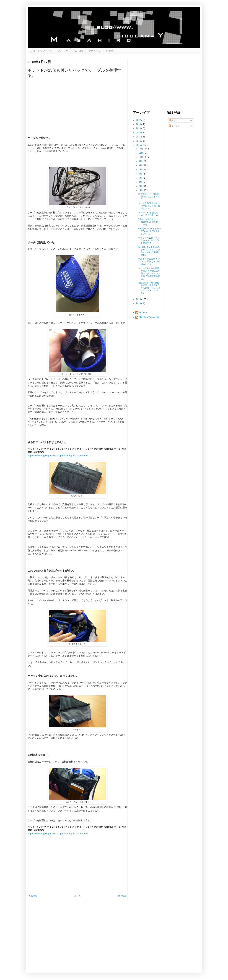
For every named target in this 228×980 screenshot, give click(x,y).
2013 (139, 303)
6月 (141, 174)
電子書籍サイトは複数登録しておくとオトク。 (149, 197)
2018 (139, 133)
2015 (139, 145)
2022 (139, 120)
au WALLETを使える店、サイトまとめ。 (149, 214)
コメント (174, 126)
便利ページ (95, 51)
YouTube (78, 51)
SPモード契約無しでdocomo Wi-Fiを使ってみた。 (149, 222)
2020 (139, 124)
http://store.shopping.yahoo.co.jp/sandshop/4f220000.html (58, 456)
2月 (141, 186)
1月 (141, 190)
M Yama (143, 312)
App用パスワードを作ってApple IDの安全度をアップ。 (150, 231)
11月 (141, 153)
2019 (139, 128)
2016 (139, 141)
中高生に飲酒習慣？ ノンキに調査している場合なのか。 (149, 262)
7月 (141, 170)
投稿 (172, 121)
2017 (139, 137)
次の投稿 (33, 896)
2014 (139, 299)
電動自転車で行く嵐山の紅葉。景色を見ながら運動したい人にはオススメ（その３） (149, 288)
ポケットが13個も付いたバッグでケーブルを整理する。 (149, 240)
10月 (141, 157)
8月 (141, 165)
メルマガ (63, 51)
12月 (141, 149)
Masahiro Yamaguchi (149, 317)
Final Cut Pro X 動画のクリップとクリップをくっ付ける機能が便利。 (149, 251)
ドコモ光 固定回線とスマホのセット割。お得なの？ (149, 206)
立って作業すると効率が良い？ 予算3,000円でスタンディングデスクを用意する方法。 (149, 273)
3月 (141, 182)
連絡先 (110, 51)
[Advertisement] (159, 82)
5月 (141, 178)
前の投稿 (122, 896)
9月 (141, 161)
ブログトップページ (41, 51)
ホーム (77, 896)
